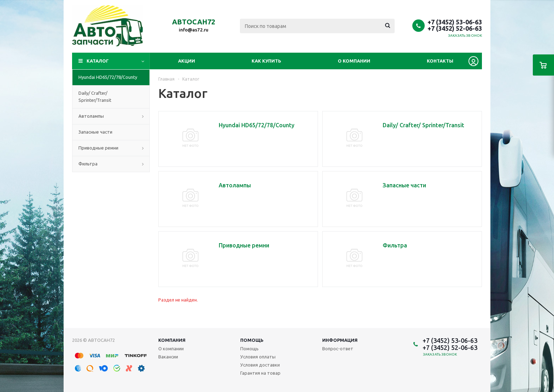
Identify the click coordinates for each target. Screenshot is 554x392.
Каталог (98, 61)
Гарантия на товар (260, 373)
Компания (172, 340)
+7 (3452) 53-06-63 (455, 22)
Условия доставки (260, 365)
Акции (187, 61)
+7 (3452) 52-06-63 (455, 28)
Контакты (440, 61)
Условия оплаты (258, 357)
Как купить (266, 61)
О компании (354, 61)
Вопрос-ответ (338, 349)
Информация (340, 340)
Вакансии (168, 357)
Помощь (252, 340)
